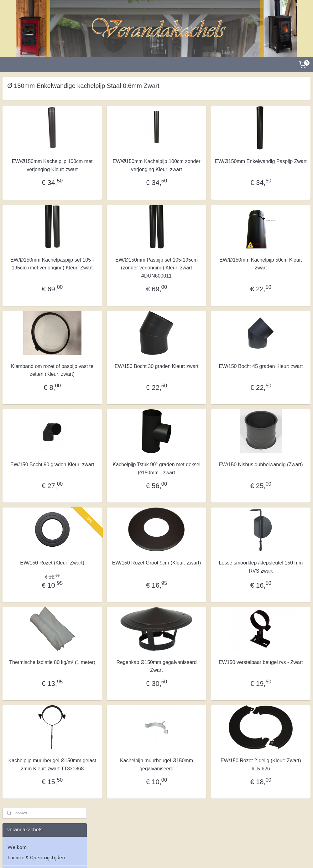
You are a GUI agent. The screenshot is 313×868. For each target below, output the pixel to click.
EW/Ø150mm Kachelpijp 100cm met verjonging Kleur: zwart (127, 169)
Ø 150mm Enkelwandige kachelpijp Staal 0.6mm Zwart (45, 516)
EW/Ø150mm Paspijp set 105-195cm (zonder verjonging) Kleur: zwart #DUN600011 (201, 280)
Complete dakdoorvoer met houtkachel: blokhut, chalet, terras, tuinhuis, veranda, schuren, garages (39, 172)
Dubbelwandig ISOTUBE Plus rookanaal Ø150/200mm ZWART (40, 329)
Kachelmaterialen (28, 625)
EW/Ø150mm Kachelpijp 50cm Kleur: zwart (276, 272)
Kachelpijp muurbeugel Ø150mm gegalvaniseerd (201, 805)
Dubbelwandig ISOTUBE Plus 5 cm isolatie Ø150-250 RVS (42, 412)
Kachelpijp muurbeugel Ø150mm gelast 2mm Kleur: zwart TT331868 (127, 809)
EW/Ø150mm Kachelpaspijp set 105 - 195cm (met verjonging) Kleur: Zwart (127, 280)
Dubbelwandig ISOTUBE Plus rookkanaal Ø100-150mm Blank (44, 273)
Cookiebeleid (23, 697)
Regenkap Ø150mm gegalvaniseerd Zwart (201, 706)
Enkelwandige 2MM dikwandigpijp (35, 466)
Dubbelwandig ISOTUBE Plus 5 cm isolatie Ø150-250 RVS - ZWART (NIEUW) (42, 431)
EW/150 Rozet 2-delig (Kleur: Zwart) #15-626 (276, 805)
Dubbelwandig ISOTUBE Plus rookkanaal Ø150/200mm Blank (44, 310)
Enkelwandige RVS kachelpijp (46, 532)
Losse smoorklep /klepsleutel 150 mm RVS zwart (276, 603)
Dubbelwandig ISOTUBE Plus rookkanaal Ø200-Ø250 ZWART (43, 396)
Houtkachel (20, 206)
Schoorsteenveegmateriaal (39, 599)
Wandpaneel (22, 190)
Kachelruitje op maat (31, 615)
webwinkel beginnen (171, 856)
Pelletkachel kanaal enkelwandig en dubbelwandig (42, 551)
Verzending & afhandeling (38, 671)
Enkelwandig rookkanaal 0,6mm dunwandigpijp (40, 498)
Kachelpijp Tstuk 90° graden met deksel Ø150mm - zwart (201, 496)
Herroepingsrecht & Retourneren (31, 657)
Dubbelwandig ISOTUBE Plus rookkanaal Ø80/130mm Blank (42, 235)
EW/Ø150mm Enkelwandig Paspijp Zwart (276, 165)
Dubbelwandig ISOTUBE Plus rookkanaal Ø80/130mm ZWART (40, 254)
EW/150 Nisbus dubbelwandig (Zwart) (276, 492)
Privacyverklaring (28, 687)
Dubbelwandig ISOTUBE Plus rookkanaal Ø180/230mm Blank (44, 348)
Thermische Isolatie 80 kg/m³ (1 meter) (127, 706)
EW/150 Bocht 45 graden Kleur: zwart (276, 386)
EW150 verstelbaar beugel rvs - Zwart (276, 706)
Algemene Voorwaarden (36, 644)
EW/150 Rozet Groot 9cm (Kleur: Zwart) (201, 599)
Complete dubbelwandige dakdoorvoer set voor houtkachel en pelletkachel (38, 147)
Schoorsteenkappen (30, 572)
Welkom (17, 115)
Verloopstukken (26, 583)
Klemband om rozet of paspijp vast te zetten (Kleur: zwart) (127, 390)
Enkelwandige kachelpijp (36, 452)
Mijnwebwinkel (219, 856)
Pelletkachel (22, 217)
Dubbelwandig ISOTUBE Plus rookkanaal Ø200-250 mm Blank (44, 380)
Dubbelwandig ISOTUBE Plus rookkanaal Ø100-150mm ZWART (40, 291)
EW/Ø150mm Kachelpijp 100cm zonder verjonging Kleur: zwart (201, 169)
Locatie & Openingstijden (36, 126)
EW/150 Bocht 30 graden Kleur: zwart (201, 386)
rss (150, 856)
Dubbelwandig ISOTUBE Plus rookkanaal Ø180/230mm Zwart (44, 364)
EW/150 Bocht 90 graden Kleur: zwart (127, 492)
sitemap (139, 856)
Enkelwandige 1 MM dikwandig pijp (36, 482)
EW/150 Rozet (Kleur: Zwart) (127, 599)
